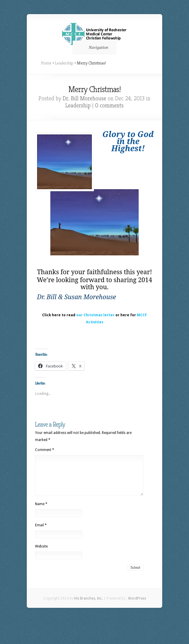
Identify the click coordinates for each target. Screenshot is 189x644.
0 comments (109, 105)
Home (46, 63)
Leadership (64, 63)
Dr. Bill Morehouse (84, 98)
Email (41, 532)
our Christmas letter (95, 315)
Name (41, 511)
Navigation (93, 47)
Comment (45, 450)
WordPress (137, 605)
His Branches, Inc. (88, 605)
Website (41, 553)
